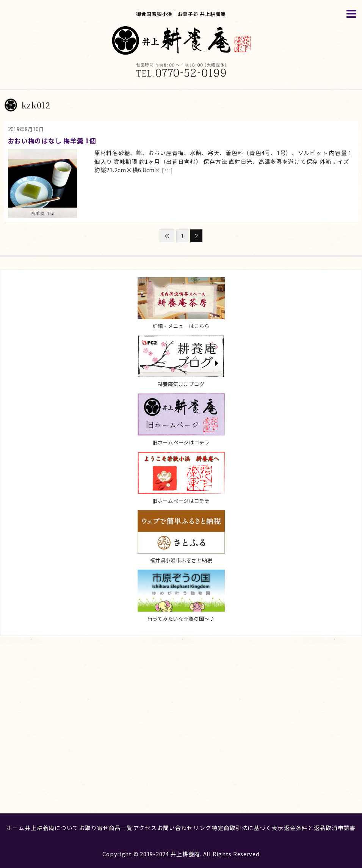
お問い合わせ (175, 828)
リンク (202, 828)
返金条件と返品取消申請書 (320, 828)
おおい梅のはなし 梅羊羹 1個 (52, 140)
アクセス (145, 828)
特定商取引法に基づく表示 (248, 828)
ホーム (15, 828)
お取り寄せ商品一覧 (106, 828)
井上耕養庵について (52, 828)
